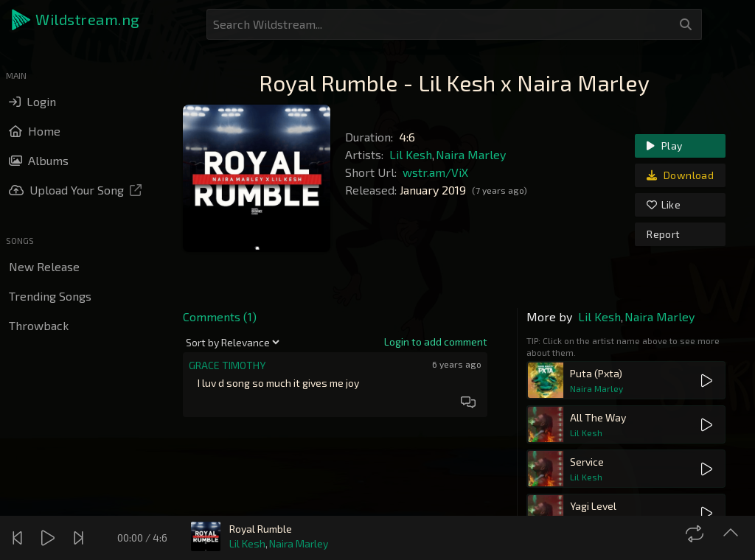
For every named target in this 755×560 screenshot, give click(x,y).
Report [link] (663, 234)
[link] (436, 342)
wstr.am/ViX (435, 172)
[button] (77, 20)
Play (664, 146)
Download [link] (680, 175)
